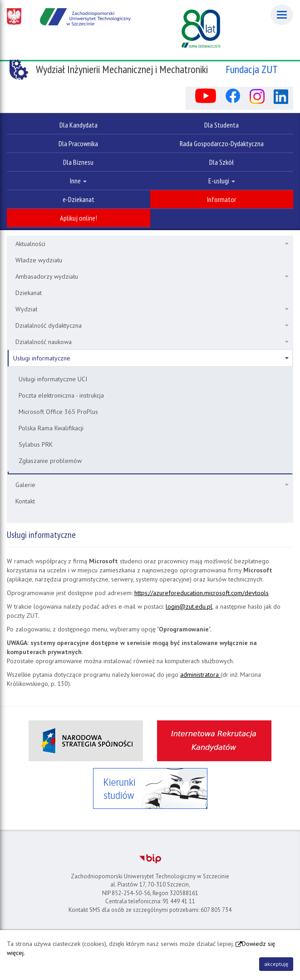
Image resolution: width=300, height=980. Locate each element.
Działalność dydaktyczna (152, 325)
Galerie (152, 485)
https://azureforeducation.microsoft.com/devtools (202, 593)
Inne (78, 181)
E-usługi (222, 181)
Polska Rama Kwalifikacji (51, 428)
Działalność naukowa (152, 342)
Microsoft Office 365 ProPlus (58, 412)
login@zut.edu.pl (189, 606)
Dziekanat (29, 293)
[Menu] (282, 15)
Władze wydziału (39, 260)
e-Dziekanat (79, 199)
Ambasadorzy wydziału (152, 276)
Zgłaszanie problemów (50, 461)
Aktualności (152, 244)
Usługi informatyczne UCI (53, 379)
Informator (221, 199)
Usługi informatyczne (151, 358)
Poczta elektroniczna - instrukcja (61, 395)
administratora (200, 675)
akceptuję (276, 964)
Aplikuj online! (79, 218)
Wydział (152, 309)
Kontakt (25, 501)
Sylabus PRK (36, 444)
